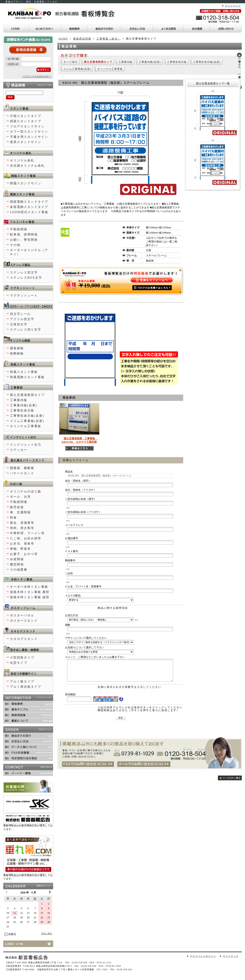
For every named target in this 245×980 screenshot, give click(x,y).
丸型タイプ (19, 663)
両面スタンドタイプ (26, 121)
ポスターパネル (22, 615)
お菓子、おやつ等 (24, 554)
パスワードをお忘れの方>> (37, 76)
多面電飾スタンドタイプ (29, 207)
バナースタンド (22, 473)
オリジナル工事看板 (110, 69)
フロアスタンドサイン (27, 126)
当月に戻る (47, 933)
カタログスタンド (24, 639)
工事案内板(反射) (150, 62)
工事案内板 (125, 62)
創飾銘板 (17, 353)
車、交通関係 (20, 512)
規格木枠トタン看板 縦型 (30, 597)
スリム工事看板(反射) (77, 69)
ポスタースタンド (24, 621)
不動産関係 (19, 229)
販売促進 (17, 507)
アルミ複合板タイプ (26, 687)
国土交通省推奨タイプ (27, 395)
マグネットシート (24, 296)
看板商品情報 (82, 39)
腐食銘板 (17, 348)
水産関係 (17, 559)
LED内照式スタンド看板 (29, 212)
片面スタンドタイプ (26, 116)
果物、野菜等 (20, 549)
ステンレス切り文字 (26, 330)
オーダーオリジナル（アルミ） (29, 252)
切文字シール (20, 314)
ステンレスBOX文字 (26, 278)
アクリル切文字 (22, 319)
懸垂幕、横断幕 (22, 468)
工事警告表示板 (177, 62)
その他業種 (19, 570)
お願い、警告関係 (24, 240)
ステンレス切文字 (24, 273)
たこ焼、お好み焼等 (26, 538)
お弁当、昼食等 (22, 544)
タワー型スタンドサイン (29, 132)
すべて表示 (71, 62)
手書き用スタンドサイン (29, 137)
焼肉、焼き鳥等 (22, 528)
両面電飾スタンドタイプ (29, 202)
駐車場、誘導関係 (24, 235)
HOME (63, 39)
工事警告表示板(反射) (207, 62)
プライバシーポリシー (203, 956)
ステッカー (19, 450)
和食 (13, 518)
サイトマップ (233, 6)
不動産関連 (19, 502)
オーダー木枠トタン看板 (29, 587)
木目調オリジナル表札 (27, 166)
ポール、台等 (20, 497)
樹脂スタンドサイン (26, 183)
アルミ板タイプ (22, 681)
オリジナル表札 (22, 161)
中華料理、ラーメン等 (27, 533)
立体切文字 (19, 324)
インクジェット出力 (26, 445)
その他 (15, 245)
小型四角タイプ (22, 658)
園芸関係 (17, 564)
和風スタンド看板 (24, 372)
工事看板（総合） (109, 39)
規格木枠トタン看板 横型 (30, 592)
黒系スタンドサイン (26, 142)
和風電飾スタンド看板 (27, 377)
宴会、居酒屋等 (22, 523)
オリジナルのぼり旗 (26, 492)
